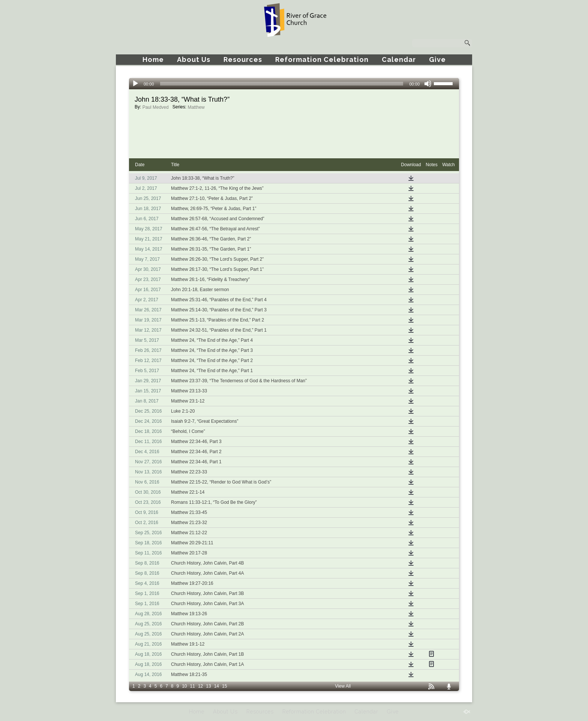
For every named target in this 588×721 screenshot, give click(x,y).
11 (193, 686)
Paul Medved (156, 107)
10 (184, 686)
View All (343, 686)
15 (224, 686)
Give (437, 59)
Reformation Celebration (322, 59)
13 (208, 686)
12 (200, 686)
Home (153, 59)
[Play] (135, 84)
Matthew (196, 107)
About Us (194, 59)
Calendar (399, 59)
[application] (294, 84)
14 (217, 686)
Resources (243, 59)
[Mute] (428, 84)
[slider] (282, 84)
